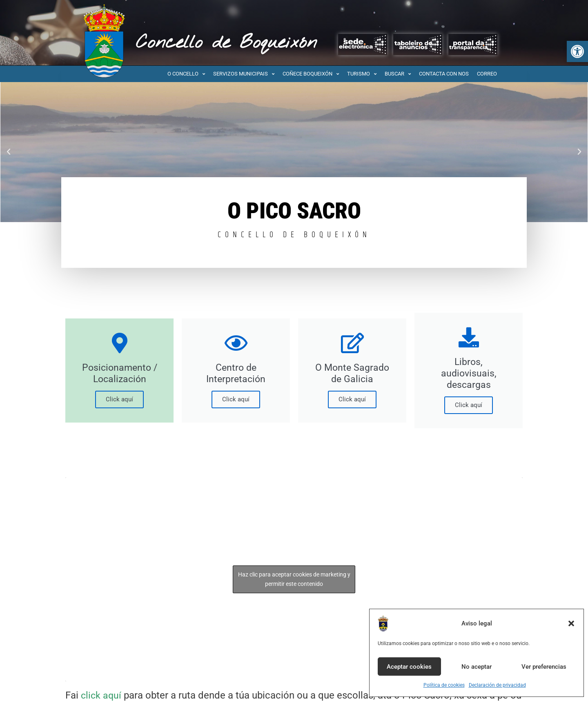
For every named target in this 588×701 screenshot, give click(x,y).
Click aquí (119, 399)
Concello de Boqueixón (226, 43)
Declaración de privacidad (497, 685)
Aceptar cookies (409, 667)
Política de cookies (444, 685)
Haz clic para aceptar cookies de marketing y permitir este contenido (294, 579)
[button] (577, 51)
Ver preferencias (544, 667)
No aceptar (477, 667)
